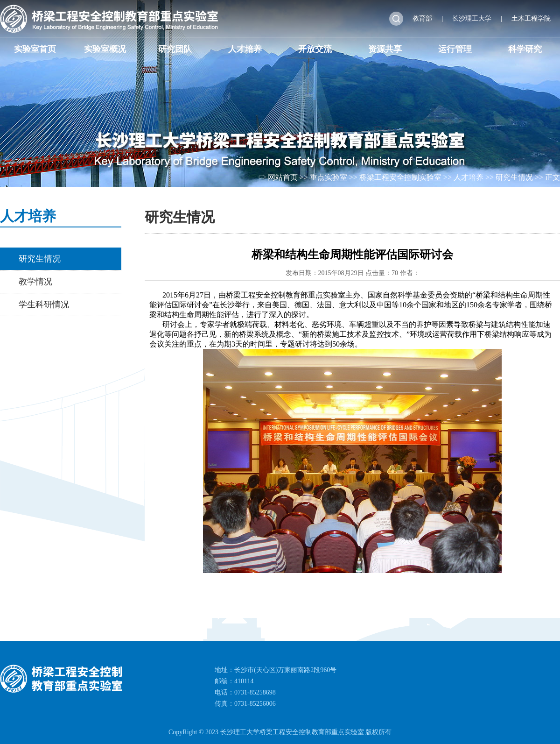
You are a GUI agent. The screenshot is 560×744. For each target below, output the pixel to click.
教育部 (422, 18)
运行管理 (455, 49)
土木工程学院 (531, 18)
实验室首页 (35, 49)
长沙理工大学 (472, 18)
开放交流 (315, 49)
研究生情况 (514, 177)
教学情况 (35, 282)
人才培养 (245, 49)
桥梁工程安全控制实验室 (400, 177)
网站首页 (283, 177)
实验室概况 (105, 49)
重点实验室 (329, 177)
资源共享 (385, 49)
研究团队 (175, 49)
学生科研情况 (44, 305)
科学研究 (525, 49)
